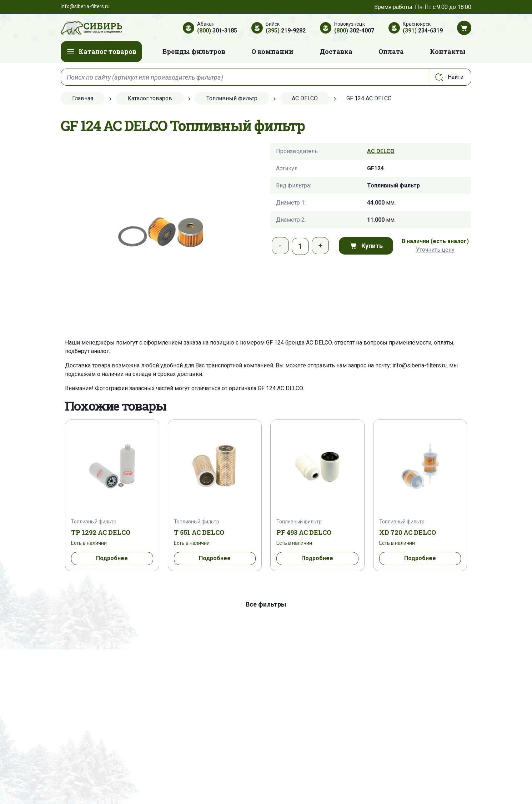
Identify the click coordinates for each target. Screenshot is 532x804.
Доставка (336, 51)
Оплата (391, 51)
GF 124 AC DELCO (280, 388)
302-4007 (354, 31)
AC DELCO (381, 151)
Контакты (448, 51)
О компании (272, 51)
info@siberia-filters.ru (420, 365)
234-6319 (423, 31)
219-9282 (286, 31)
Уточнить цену (435, 250)
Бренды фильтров (194, 51)
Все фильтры (266, 604)
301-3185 (217, 31)
